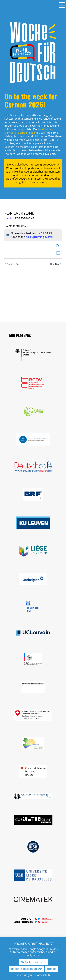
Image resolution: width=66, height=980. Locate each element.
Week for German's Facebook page (29, 131)
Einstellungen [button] (24, 975)
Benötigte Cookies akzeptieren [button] (26, 969)
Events (8, 218)
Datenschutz (43, 975)
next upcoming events (39, 237)
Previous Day (12, 264)
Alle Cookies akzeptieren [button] (33, 962)
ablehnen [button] (52, 969)
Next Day (56, 264)
